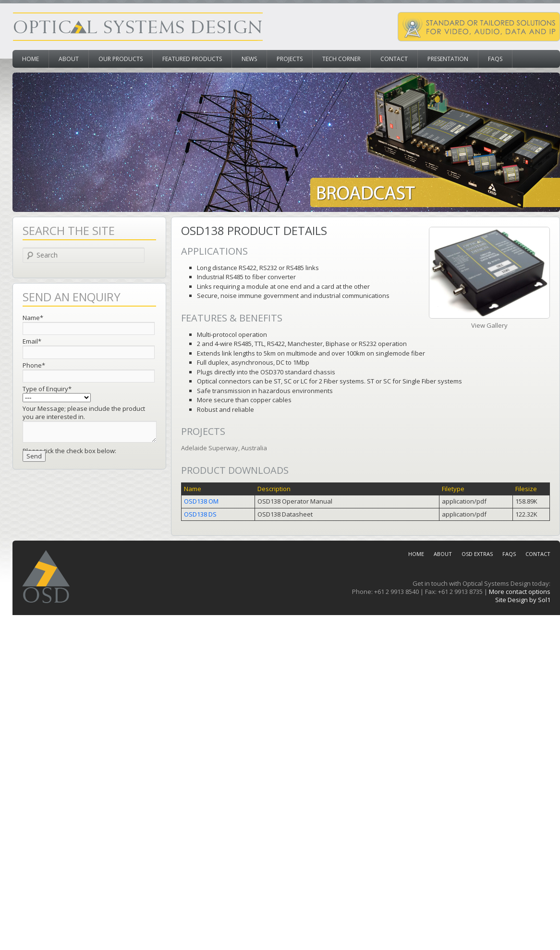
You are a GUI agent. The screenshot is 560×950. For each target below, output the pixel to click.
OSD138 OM (201, 501)
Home (30, 59)
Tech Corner (341, 59)
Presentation (448, 59)
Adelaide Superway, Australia (224, 448)
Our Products (121, 59)
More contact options (520, 592)
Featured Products (192, 59)
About (69, 59)
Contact (394, 59)
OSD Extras (477, 554)
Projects (290, 59)
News (249, 59)
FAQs (495, 59)
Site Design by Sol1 (523, 600)
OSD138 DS (200, 514)
